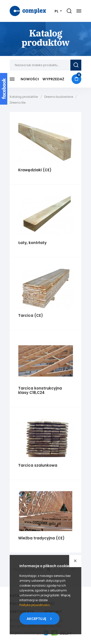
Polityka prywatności (35, 605)
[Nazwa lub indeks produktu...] (40, 65)
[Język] (58, 11)
